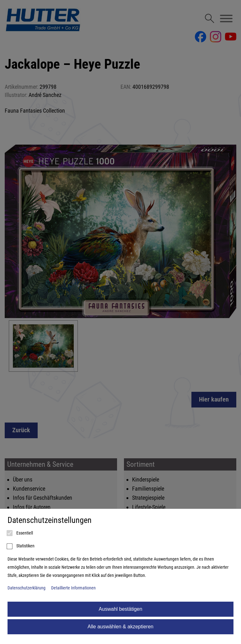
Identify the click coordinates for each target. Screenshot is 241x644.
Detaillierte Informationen (73, 588)
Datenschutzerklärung (27, 588)
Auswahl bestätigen (121, 609)
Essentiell (20, 533)
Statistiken (21, 546)
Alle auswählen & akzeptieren (120, 627)
